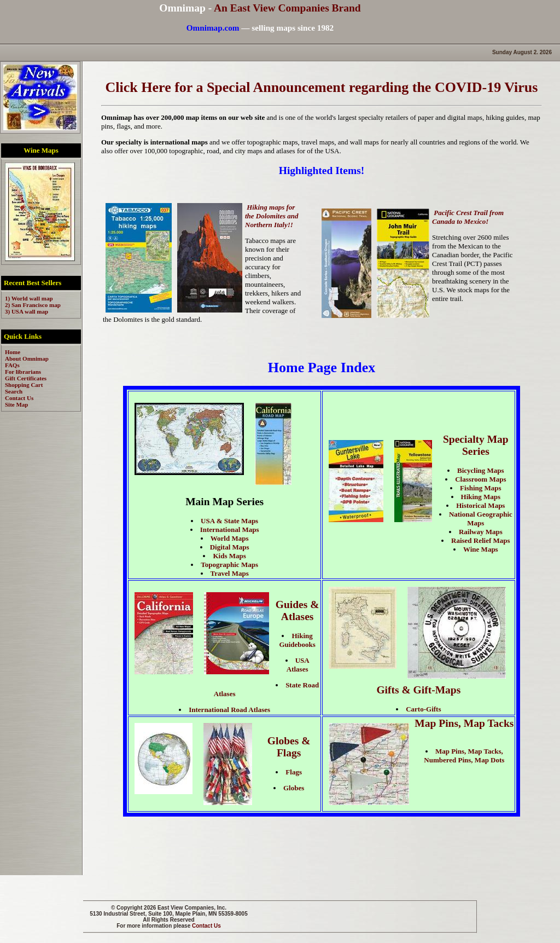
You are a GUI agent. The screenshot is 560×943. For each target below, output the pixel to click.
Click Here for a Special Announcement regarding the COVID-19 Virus (322, 87)
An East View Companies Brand (287, 8)
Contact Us (206, 926)
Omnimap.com (213, 28)
